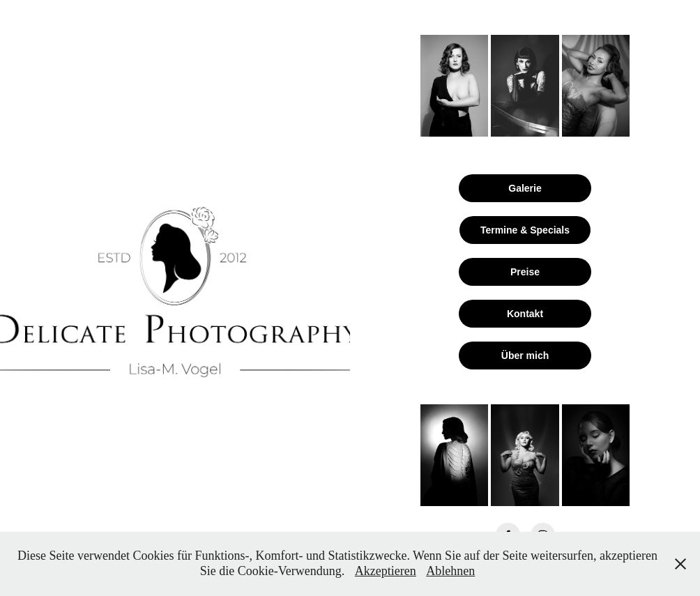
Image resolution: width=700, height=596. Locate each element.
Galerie (525, 188)
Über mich (525, 356)
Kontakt (525, 314)
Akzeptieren (386, 571)
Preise (525, 272)
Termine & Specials (525, 230)
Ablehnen (450, 571)
